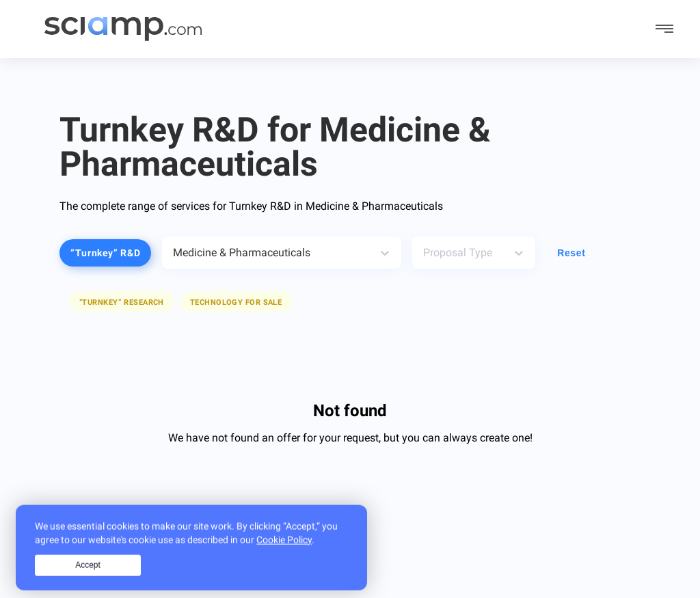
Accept (88, 575)
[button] (236, 302)
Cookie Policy (284, 549)
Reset (571, 253)
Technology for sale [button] (236, 302)
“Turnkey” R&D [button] (105, 253)
